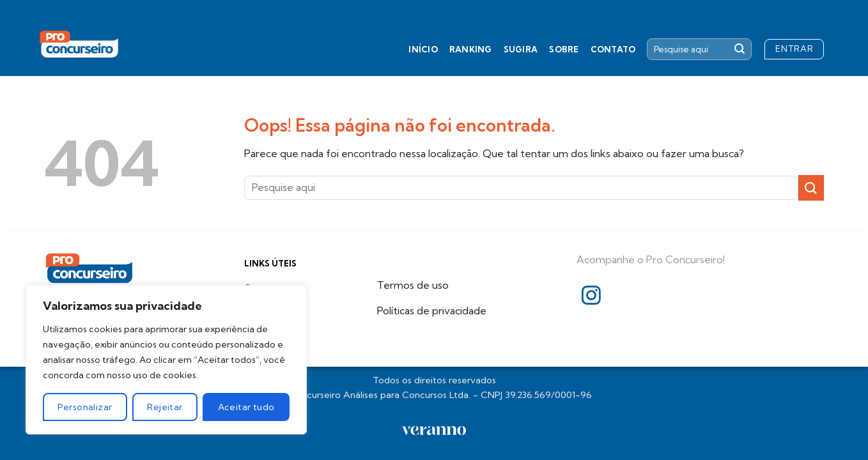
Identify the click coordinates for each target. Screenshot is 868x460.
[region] (166, 360)
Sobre (564, 49)
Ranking (471, 49)
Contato (613, 49)
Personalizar (85, 407)
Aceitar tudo (246, 407)
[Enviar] (740, 49)
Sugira (521, 49)
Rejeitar (165, 407)
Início (423, 49)
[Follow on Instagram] (591, 297)
